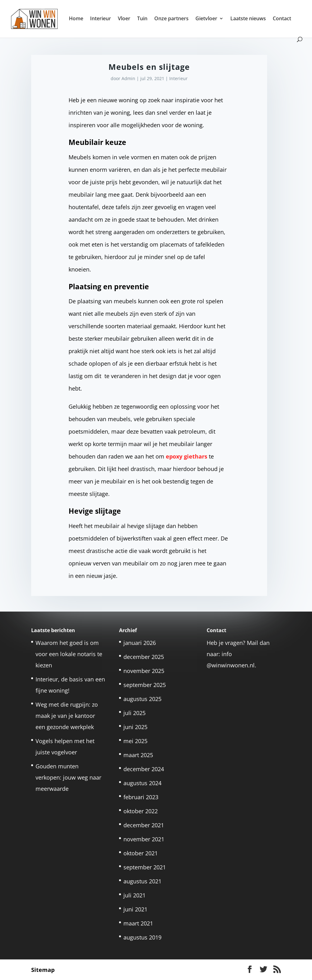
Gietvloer (206, 19)
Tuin (142, 19)
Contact (282, 19)
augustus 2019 (142, 937)
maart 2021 (138, 923)
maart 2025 (138, 755)
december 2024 (144, 769)
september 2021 (145, 867)
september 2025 (145, 685)
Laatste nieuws (248, 19)
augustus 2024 (142, 783)
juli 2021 (134, 895)
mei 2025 (135, 741)
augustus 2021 (142, 881)
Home (76, 19)
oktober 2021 (141, 853)
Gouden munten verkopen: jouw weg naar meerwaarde (68, 777)
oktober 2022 (141, 811)
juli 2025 (134, 713)
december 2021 (144, 825)
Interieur (101, 19)
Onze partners (171, 19)
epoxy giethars (187, 456)
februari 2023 (141, 797)
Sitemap (43, 970)
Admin (128, 78)
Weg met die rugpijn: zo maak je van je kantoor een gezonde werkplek (67, 716)
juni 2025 (135, 727)
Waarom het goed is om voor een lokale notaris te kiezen (69, 654)
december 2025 (144, 657)
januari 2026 (140, 643)
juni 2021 (135, 909)
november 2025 (144, 671)
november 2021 (144, 839)
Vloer (124, 19)
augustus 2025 (142, 699)
